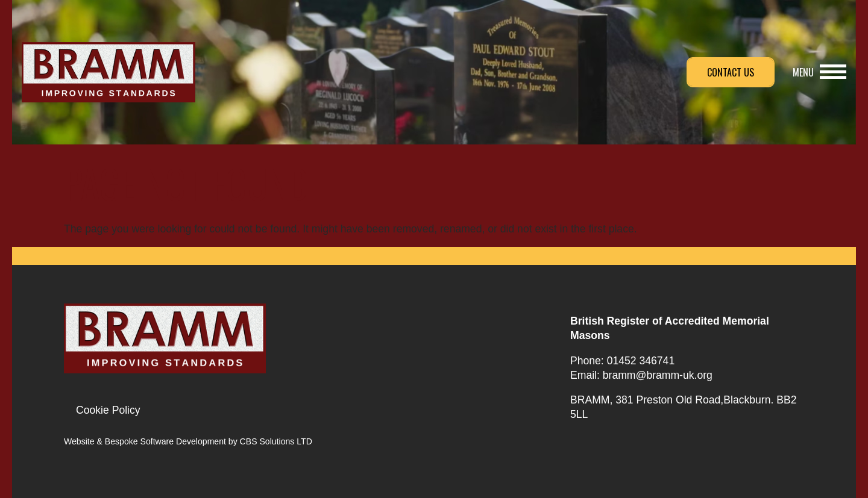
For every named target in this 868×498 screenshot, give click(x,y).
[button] (819, 72)
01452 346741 (641, 361)
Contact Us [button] (731, 72)
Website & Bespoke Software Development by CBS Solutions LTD (188, 441)
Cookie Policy (108, 410)
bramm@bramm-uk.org (658, 375)
